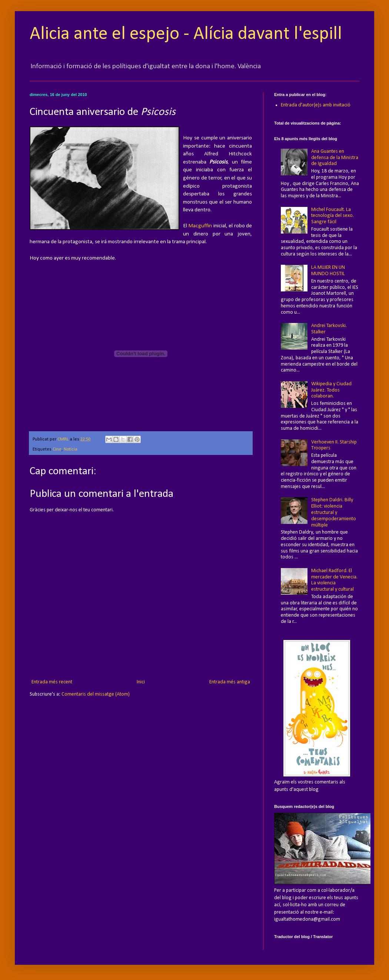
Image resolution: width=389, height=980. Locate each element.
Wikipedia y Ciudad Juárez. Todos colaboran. (331, 390)
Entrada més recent (52, 682)
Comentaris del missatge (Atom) (96, 694)
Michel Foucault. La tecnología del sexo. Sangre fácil (333, 216)
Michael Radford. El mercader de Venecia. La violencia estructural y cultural (334, 580)
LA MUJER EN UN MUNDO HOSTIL (328, 271)
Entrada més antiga (230, 682)
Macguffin (200, 226)
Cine (57, 449)
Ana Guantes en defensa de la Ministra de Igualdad (335, 158)
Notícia (71, 449)
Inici (141, 682)
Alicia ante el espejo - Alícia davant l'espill (186, 34)
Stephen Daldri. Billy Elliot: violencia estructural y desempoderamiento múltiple (334, 512)
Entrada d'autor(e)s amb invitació (316, 105)
